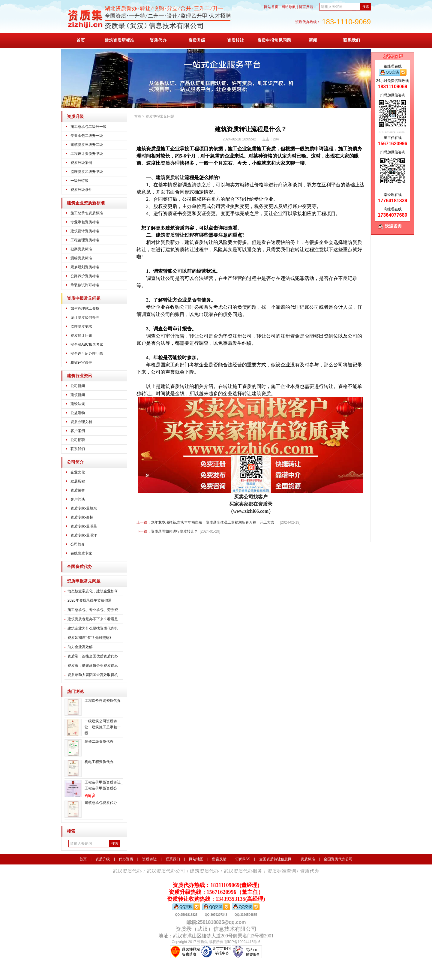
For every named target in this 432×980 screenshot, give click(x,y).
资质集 (202, 942)
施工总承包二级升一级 (88, 127)
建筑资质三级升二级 (87, 145)
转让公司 (199, 336)
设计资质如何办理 (85, 317)
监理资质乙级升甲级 (87, 172)
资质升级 (197, 40)
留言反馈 (306, 7)
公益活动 (78, 413)
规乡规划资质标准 (85, 267)
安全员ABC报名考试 (87, 344)
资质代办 (158, 40)
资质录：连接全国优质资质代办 (93, 656)
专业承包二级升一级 (87, 136)
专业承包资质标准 (85, 222)
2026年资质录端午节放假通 (90, 600)
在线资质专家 (81, 553)
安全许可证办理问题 (87, 353)
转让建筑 (252, 394)
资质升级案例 (81, 163)
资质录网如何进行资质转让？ (174, 531)
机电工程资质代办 (99, 762)
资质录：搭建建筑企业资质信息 (93, 666)
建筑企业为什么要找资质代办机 (93, 628)
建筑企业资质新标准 (86, 203)
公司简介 (75, 462)
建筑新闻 (78, 395)
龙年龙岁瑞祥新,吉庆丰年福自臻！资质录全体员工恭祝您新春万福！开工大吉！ (214, 522)
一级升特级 (79, 181)
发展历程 (78, 481)
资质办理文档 (81, 422)
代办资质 (126, 859)
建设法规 (78, 404)
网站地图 (196, 859)
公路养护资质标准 (85, 276)
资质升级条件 (81, 190)
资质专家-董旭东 (84, 508)
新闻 (313, 40)
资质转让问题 (81, 335)
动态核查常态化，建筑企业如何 (93, 591)
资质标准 (308, 859)
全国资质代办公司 (338, 859)
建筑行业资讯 (79, 376)
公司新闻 (78, 386)
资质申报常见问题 (274, 40)
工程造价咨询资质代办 (103, 701)
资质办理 (170, 163)
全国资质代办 (79, 567)
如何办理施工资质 (85, 308)
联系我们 (352, 40)
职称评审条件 (81, 362)
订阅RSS (243, 859)
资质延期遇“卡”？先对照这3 (90, 638)
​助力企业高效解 (80, 647)
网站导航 (289, 7)
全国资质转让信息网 (275, 859)
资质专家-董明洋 (84, 535)
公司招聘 (78, 440)
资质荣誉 (78, 490)
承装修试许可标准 (85, 285)
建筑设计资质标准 (85, 231)
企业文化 (78, 472)
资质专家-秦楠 (82, 517)
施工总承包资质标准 (87, 213)
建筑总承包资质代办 (101, 803)
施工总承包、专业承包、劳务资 (93, 610)
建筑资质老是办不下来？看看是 (93, 619)
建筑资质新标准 (119, 40)
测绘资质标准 (81, 258)
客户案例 (78, 431)
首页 (81, 40)
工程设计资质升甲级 (87, 154)
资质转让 (235, 40)
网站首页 (271, 7)
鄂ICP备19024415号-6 (242, 942)
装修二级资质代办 (99, 741)
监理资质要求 (81, 326)
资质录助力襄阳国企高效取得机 (93, 675)
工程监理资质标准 (85, 240)
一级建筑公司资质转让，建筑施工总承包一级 (103, 727)
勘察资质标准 (81, 249)
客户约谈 (78, 499)
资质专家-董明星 (84, 526)
